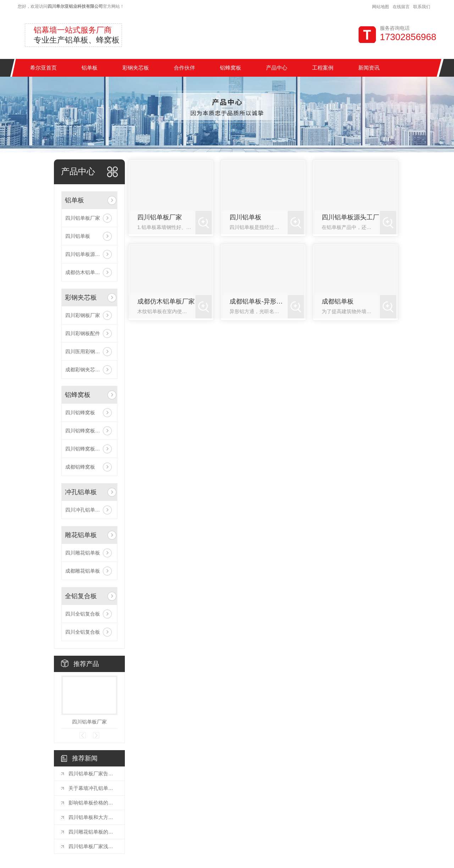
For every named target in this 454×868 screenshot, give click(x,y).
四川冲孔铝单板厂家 (88, 510)
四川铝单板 (78, 236)
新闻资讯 (369, 68)
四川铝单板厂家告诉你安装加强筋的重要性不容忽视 (93, 774)
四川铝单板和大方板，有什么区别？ (93, 817)
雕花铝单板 (81, 535)
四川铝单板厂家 (83, 218)
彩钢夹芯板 (136, 68)
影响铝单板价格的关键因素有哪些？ (93, 803)
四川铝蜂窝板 (80, 413)
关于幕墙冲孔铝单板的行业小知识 (93, 788)
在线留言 (401, 7)
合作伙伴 (184, 68)
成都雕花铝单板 (83, 571)
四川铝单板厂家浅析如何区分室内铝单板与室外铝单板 (93, 846)
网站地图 (381, 7)
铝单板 (90, 68)
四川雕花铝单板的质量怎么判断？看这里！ (93, 832)
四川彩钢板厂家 (83, 315)
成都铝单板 (338, 301)
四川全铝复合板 (83, 614)
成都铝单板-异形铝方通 (259, 301)
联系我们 (422, 7)
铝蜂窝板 (231, 68)
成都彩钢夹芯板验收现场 (89, 370)
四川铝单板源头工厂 (88, 254)
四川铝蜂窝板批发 (85, 431)
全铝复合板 (81, 596)
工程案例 (323, 68)
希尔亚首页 (43, 68)
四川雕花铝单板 (83, 553)
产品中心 (277, 68)
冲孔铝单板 (81, 492)
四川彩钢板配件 (83, 333)
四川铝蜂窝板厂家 (85, 449)
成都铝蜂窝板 (80, 467)
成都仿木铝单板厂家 (88, 272)
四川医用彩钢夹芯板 (88, 351)
